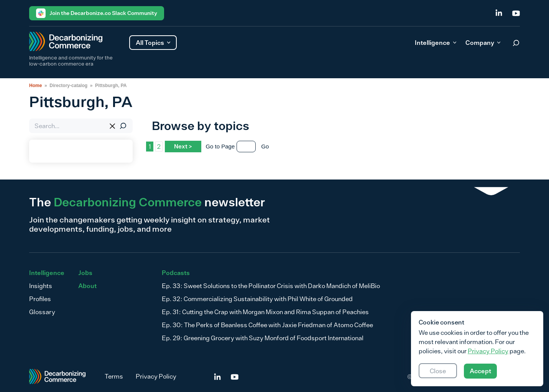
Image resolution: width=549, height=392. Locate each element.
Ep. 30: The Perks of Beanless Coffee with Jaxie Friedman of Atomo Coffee (267, 325)
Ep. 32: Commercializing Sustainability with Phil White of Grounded (257, 299)
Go (265, 146)
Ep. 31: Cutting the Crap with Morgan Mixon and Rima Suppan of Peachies (265, 312)
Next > (183, 146)
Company (483, 43)
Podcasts (176, 273)
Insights (41, 286)
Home (35, 86)
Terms (114, 376)
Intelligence (436, 43)
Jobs (85, 273)
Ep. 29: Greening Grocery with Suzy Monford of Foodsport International (263, 338)
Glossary (42, 312)
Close (438, 371)
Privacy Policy (156, 376)
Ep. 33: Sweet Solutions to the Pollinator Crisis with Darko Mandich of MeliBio (271, 286)
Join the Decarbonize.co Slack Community (97, 13)
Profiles (40, 299)
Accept (480, 371)
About (87, 286)
